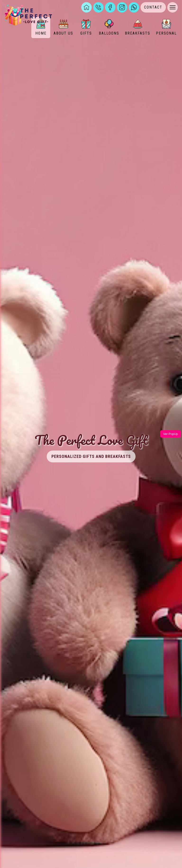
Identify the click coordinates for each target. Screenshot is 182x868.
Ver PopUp (171, 434)
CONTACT (153, 7)
